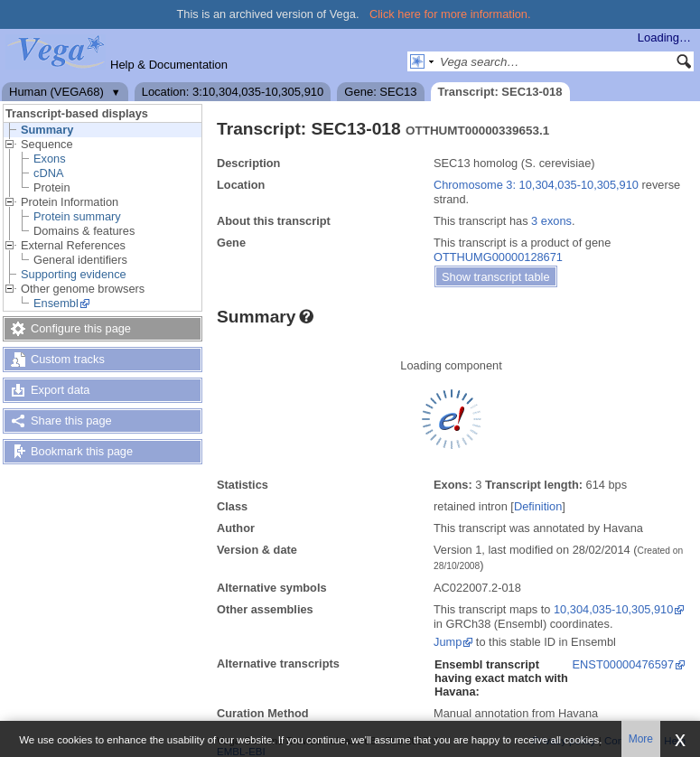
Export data (60, 390)
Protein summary (77, 216)
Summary (47, 130)
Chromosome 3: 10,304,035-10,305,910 (536, 185)
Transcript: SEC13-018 (500, 92)
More (641, 739)
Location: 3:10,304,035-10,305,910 (233, 92)
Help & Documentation (169, 65)
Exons (50, 159)
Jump (448, 642)
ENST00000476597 (623, 664)
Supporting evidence (74, 274)
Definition (538, 506)
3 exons (551, 221)
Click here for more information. (450, 14)
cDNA (48, 173)
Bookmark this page (82, 451)
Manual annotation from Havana (516, 713)
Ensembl (56, 303)
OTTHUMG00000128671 (498, 257)
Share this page (71, 421)
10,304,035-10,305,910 (613, 609)
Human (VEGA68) (56, 92)
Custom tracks (68, 359)
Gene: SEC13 (380, 92)
